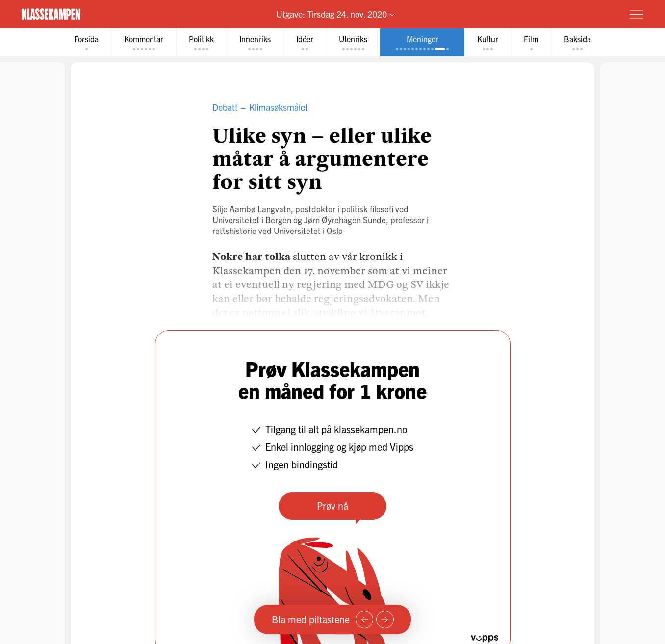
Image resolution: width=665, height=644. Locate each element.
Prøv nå (332, 505)
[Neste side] (385, 619)
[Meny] (637, 14)
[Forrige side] (364, 619)
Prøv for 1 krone (578, 14)
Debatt (225, 107)
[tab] (86, 42)
